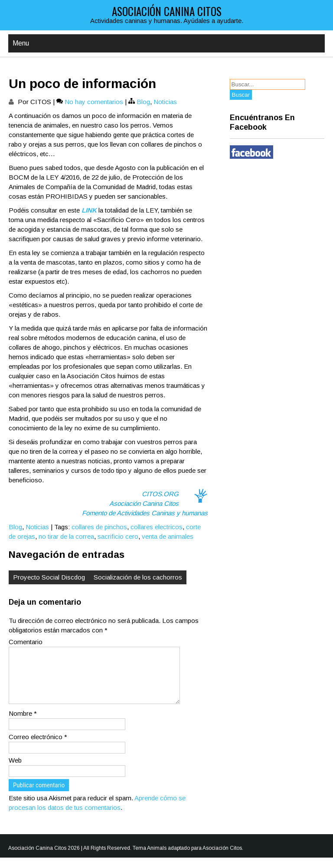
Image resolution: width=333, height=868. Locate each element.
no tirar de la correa (66, 536)
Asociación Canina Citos (167, 11)
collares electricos (157, 527)
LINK (89, 210)
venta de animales (168, 536)
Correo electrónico (38, 747)
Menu (21, 43)
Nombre (23, 724)
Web (15, 771)
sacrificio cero (118, 536)
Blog (143, 102)
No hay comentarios (94, 102)
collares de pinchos (99, 527)
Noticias (165, 102)
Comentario (26, 642)
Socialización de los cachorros (138, 577)
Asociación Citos (222, 858)
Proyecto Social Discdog (49, 577)
